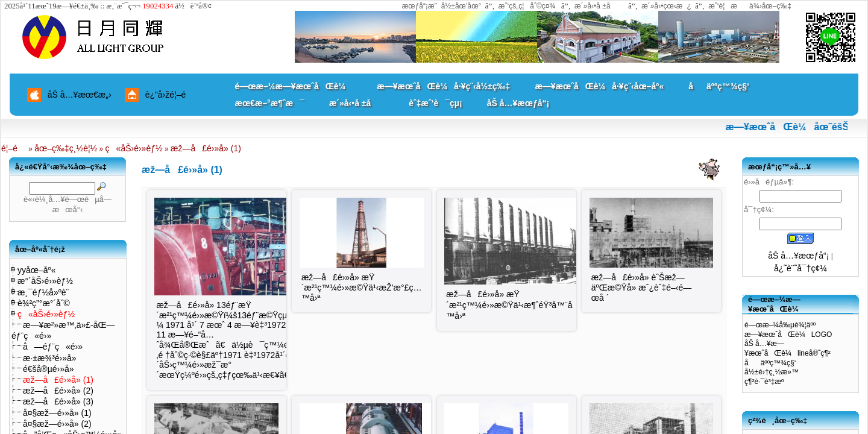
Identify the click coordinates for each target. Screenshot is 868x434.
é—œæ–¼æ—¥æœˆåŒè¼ (294, 86)
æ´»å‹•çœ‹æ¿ (666, 6)
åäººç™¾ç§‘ (719, 86)
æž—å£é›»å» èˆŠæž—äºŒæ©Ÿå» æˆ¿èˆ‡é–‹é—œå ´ (641, 288)
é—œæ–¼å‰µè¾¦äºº (780, 325)
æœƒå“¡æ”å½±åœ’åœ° (442, 6)
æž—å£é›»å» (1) (206, 148)
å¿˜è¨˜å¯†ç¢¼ (800, 268)
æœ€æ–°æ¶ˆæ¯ (270, 103)
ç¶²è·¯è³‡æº (767, 382)
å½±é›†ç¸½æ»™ (772, 372)
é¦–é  (14, 148)
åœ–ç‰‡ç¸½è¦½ (66, 148)
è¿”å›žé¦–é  (170, 95)
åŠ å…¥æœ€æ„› (80, 95)
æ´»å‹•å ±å (598, 6)
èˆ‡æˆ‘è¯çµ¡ (435, 103)
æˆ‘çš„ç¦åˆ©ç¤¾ (527, 6)
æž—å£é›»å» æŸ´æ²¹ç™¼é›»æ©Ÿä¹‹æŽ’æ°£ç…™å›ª (362, 288)
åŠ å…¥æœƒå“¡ (518, 103)
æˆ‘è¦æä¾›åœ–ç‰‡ (750, 6)
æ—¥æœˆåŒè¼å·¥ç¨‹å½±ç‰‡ (443, 86)
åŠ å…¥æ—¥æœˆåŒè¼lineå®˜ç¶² (788, 348)
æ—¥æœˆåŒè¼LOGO (788, 335)
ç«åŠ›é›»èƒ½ (134, 148)
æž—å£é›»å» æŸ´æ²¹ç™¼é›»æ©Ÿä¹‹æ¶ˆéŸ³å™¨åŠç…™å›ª (522, 305)
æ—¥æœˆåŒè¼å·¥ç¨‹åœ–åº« (599, 86)
